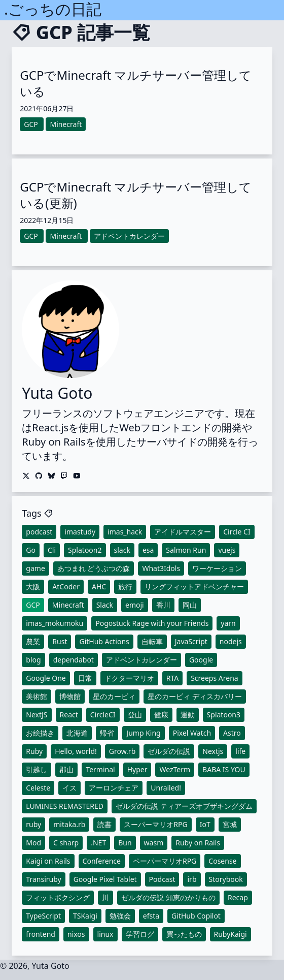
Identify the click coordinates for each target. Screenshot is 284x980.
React (69, 715)
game (35, 568)
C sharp (66, 843)
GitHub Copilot (196, 916)
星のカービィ (114, 696)
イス (69, 788)
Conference (102, 861)
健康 (161, 715)
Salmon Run (186, 550)
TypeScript (43, 916)
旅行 (125, 587)
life (240, 751)
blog (33, 660)
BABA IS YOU (224, 769)
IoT (205, 824)
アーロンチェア (114, 788)
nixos (76, 934)
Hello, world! (76, 751)
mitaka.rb (69, 824)
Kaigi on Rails (48, 861)
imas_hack (125, 532)
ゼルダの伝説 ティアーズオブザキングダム (184, 806)
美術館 (37, 696)
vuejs (227, 550)
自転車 (152, 641)
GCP (33, 605)
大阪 (33, 587)
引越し (37, 769)
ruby (33, 824)
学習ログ (140, 934)
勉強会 (120, 916)
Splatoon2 (85, 550)
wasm (154, 843)
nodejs (231, 641)
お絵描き (40, 733)
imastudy (80, 532)
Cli (52, 550)
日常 (85, 678)
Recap (238, 897)
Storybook (226, 879)
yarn (228, 623)
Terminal (100, 769)
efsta (151, 916)
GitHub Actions (104, 641)
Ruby (34, 751)
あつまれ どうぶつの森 (94, 568)
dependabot (74, 660)
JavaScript (191, 641)
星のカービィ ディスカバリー (195, 696)
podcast (39, 532)
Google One (46, 678)
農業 (33, 641)
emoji (135, 605)
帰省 (107, 733)
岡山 (190, 605)
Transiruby (43, 879)
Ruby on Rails (198, 843)
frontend (41, 934)
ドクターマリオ (129, 678)
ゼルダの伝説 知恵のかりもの (168, 897)
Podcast (162, 879)
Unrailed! (166, 788)
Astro (232, 733)
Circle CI (237, 532)
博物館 (70, 696)
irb (192, 879)
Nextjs (213, 751)
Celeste (38, 788)
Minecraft (68, 605)
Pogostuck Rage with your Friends (152, 623)
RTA (172, 678)
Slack (105, 605)
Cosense (222, 861)
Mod (33, 843)
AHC (99, 587)
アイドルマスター (183, 532)
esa (148, 550)
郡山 (66, 769)
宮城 (230, 824)
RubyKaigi (230, 934)
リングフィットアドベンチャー (194, 587)
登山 (135, 715)
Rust (60, 641)
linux (105, 934)
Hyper (137, 769)
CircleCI (103, 715)
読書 (104, 824)
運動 (188, 715)
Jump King (143, 733)
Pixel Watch (192, 733)
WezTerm (175, 769)
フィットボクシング (58, 897)
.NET (98, 843)
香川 (163, 605)
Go (31, 550)
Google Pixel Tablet (105, 879)
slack (122, 550)
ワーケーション (217, 568)
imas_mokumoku (55, 623)
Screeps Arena (215, 678)
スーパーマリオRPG (155, 824)
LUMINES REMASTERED (65, 806)
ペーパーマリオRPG (165, 861)
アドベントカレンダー (141, 660)
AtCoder (66, 587)
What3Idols (161, 568)
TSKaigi (85, 916)
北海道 (77, 733)
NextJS (37, 715)
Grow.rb (122, 751)
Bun (125, 843)
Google (201, 660)
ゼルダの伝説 (169, 751)
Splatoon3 (224, 715)
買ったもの (184, 934)
